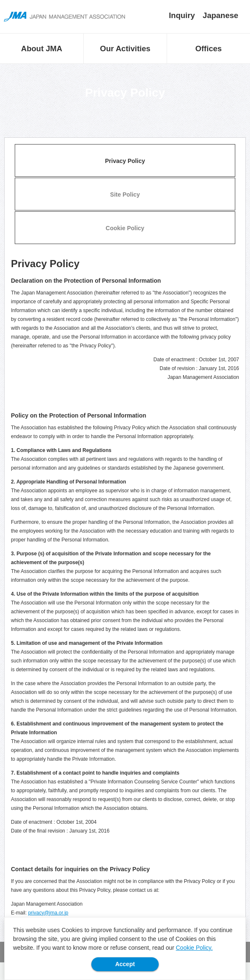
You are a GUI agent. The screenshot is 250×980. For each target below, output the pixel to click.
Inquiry (182, 15)
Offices (209, 49)
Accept (125, 964)
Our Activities (125, 49)
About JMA (42, 49)
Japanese (221, 15)
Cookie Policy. (194, 948)
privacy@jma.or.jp (48, 913)
